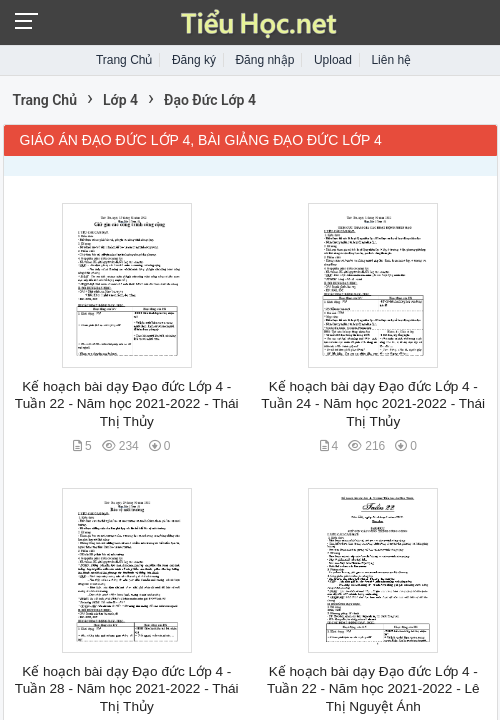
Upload (333, 60)
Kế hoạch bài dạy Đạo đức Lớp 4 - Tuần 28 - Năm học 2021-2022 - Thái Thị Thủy (127, 689)
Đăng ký (194, 60)
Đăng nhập (264, 60)
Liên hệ (391, 60)
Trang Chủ (124, 60)
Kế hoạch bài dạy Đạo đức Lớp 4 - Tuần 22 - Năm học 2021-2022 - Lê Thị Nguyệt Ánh (373, 689)
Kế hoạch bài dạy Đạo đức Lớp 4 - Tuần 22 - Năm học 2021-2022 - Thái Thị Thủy (127, 404)
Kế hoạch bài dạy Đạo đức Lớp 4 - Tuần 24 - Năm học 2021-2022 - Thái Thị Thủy (373, 404)
